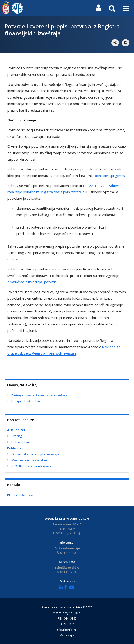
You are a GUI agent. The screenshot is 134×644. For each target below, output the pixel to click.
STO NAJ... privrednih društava (31, 466)
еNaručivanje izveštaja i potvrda (32, 282)
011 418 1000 (67, 553)
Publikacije (15, 448)
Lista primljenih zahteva (27, 401)
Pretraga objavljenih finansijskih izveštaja (39, 395)
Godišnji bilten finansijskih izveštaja (35, 454)
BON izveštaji (20, 442)
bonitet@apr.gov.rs (110, 176)
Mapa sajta (67, 635)
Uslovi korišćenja (67, 630)
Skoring (17, 436)
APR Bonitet (16, 430)
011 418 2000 (67, 572)
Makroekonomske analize (29, 460)
